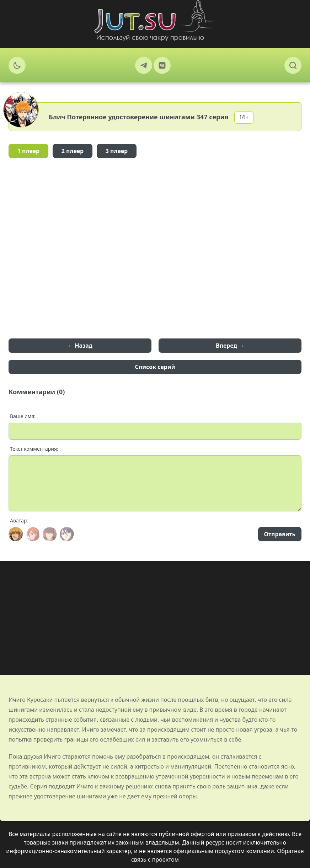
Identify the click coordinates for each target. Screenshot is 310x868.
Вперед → (230, 346)
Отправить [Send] (280, 534)
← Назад (80, 346)
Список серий (155, 367)
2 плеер (73, 151)
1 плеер (29, 151)
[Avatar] (16, 534)
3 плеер (117, 151)
